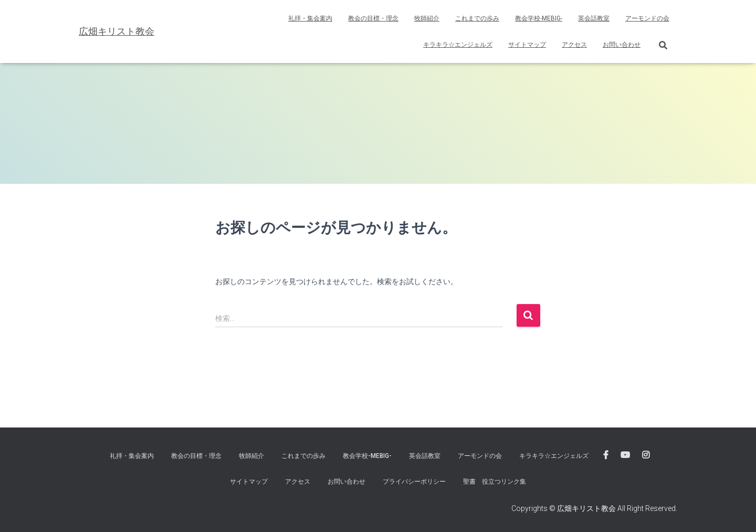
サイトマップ (527, 45)
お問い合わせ (622, 45)
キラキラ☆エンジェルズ (458, 45)
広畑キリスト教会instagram (646, 455)
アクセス (574, 45)
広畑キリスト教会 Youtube (625, 455)
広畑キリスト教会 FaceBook (606, 455)
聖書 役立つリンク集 (495, 482)
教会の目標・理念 (373, 18)
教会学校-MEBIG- (539, 18)
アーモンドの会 (647, 18)
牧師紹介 (427, 18)
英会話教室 (594, 18)
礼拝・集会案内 (310, 18)
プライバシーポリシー (414, 482)
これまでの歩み (477, 18)
